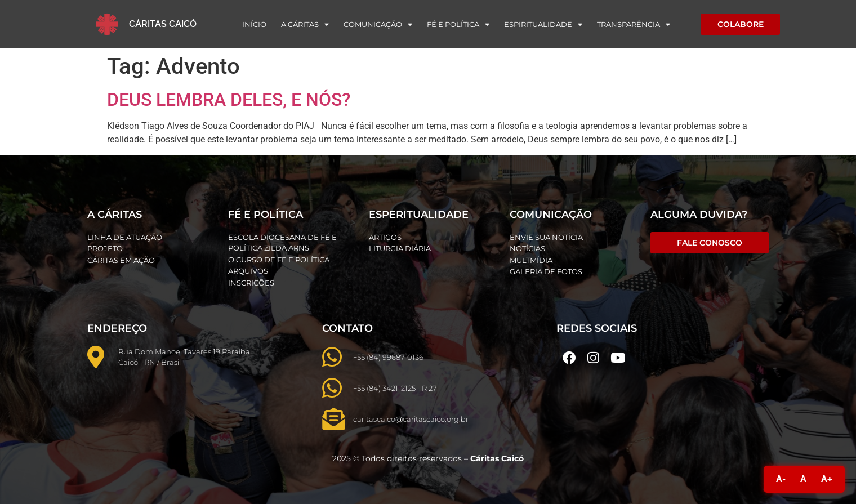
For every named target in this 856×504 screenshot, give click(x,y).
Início (254, 24)
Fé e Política (458, 24)
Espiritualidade (543, 24)
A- (781, 479)
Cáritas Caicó (163, 24)
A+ (827, 479)
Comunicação (378, 24)
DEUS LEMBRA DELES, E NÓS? (229, 100)
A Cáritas (305, 24)
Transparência (634, 24)
